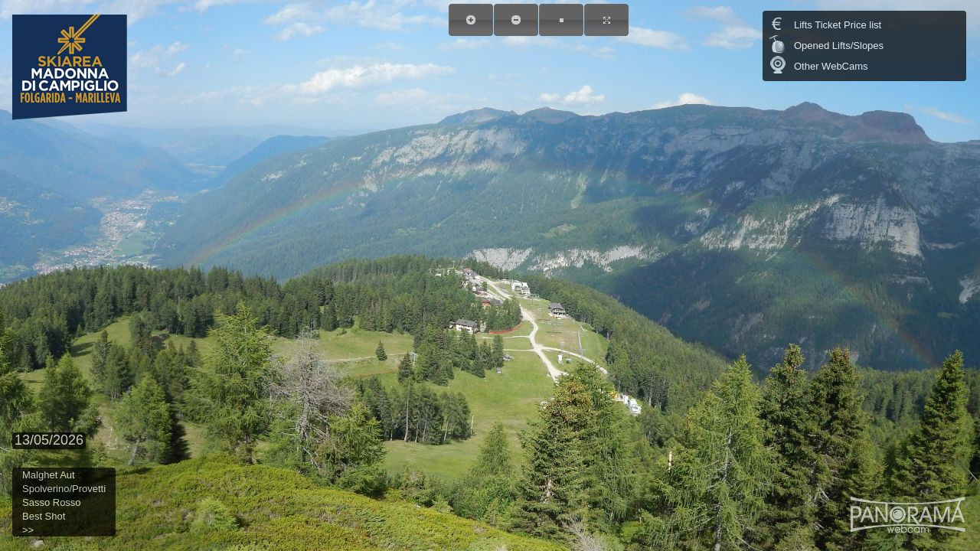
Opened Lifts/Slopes (839, 46)
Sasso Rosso (52, 502)
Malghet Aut (49, 475)
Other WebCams (831, 66)
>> (28, 530)
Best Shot (44, 516)
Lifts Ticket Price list (838, 25)
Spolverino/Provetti (64, 489)
